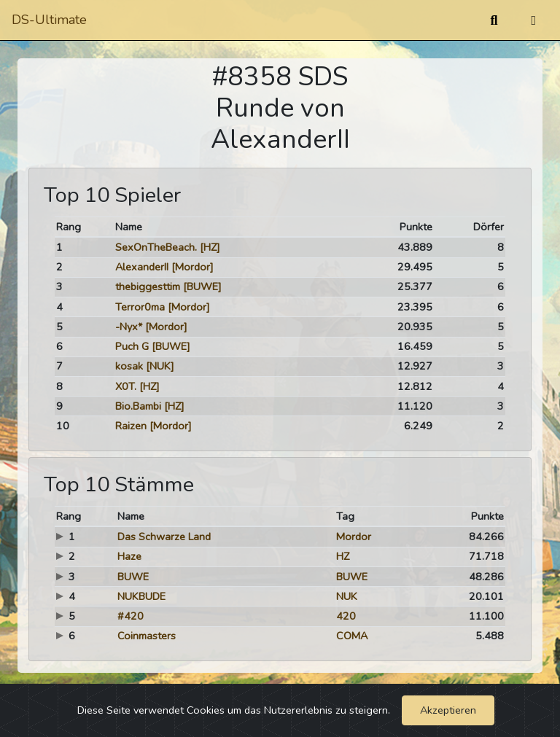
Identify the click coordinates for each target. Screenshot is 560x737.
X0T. (126, 386)
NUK (347, 596)
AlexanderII (142, 267)
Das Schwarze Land (164, 537)
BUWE (133, 577)
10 (63, 426)
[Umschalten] (533, 20)
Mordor (354, 537)
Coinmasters (147, 636)
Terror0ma (140, 307)
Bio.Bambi (138, 406)
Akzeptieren (448, 710)
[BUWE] (202, 286)
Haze (129, 556)
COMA (352, 636)
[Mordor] (192, 267)
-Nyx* (129, 327)
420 (346, 616)
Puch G (132, 346)
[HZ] (210, 247)
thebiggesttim (148, 286)
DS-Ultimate (49, 20)
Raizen (131, 426)
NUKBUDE (141, 596)
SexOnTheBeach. (156, 247)
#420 (131, 616)
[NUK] (160, 366)
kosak (129, 366)
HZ (343, 556)
